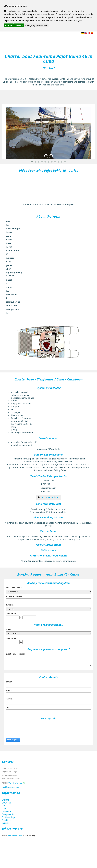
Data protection (8, 814)
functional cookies (15, 836)
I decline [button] (19, 25)
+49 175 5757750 (15, 783)
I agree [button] (8, 25)
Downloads (7, 803)
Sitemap (5, 800)
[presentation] (25, 727)
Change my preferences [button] (36, 25)
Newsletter (7, 811)
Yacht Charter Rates (50, 497)
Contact (5, 808)
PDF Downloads (48, 550)
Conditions (6, 820)
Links (4, 806)
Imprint (5, 823)
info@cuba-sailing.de (11, 787)
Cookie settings (8, 817)
